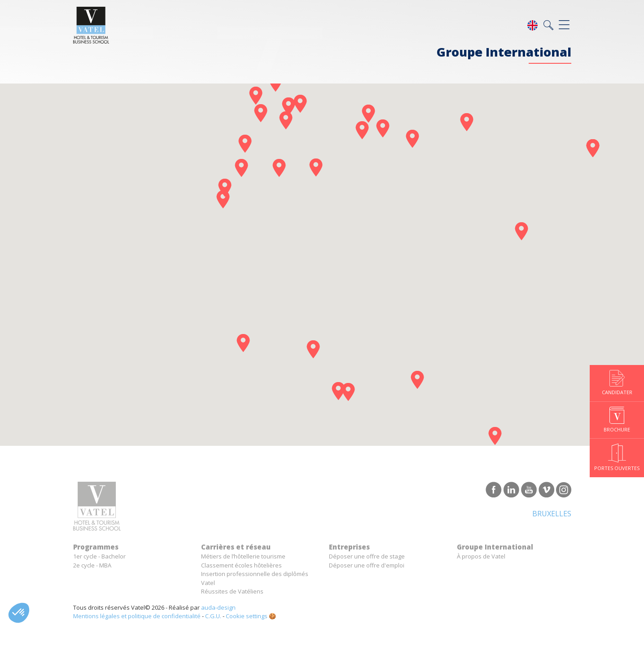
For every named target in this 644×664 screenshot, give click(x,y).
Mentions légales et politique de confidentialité (137, 616)
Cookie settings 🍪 (251, 616)
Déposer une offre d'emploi (367, 565)
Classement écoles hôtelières (241, 565)
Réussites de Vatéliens (232, 591)
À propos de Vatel (481, 556)
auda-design (218, 607)
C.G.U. (213, 616)
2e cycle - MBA (92, 565)
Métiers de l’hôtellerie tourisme (243, 556)
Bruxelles (552, 514)
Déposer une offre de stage (367, 556)
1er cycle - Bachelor (99, 556)
